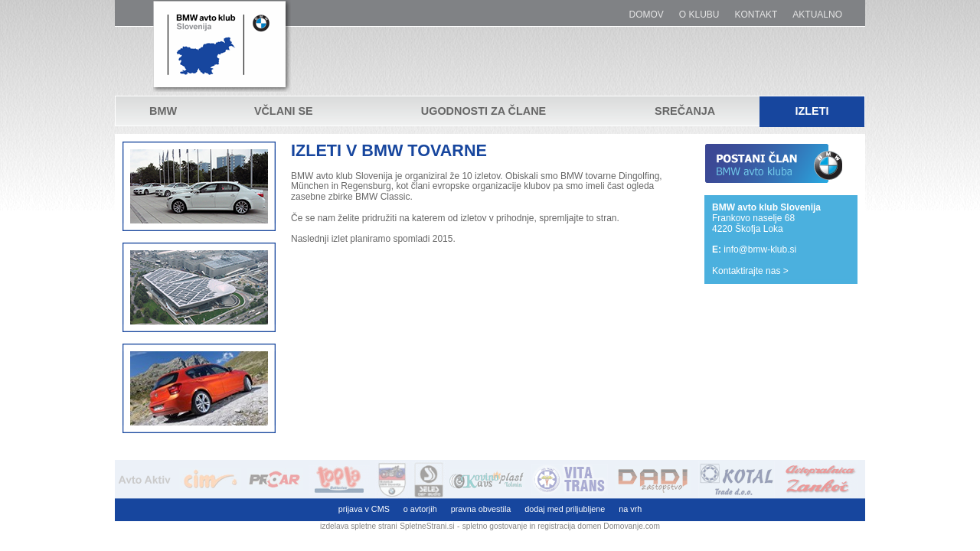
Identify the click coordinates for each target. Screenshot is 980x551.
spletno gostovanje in (500, 526)
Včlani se (284, 112)
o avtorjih (420, 509)
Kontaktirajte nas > (750, 271)
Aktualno (817, 15)
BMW (163, 112)
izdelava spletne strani (359, 526)
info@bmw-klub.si (760, 249)
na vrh (630, 509)
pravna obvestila (481, 509)
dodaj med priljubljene (565, 509)
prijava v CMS (364, 509)
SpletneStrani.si (427, 526)
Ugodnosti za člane (483, 112)
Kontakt (756, 15)
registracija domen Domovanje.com (599, 526)
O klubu (699, 15)
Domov (647, 15)
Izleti (812, 112)
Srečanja (685, 112)
